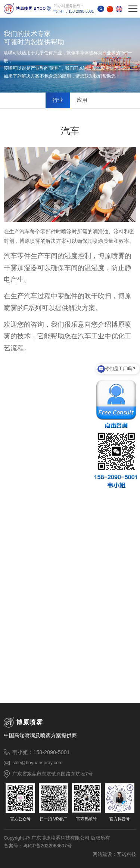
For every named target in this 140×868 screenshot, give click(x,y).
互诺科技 (127, 854)
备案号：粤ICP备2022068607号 (38, 846)
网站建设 (102, 854)
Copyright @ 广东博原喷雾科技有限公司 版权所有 (57, 838)
